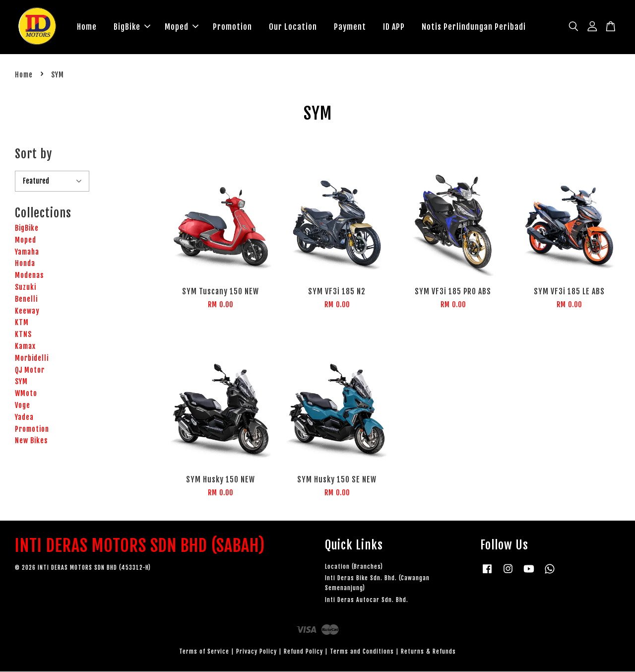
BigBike (132, 27)
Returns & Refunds (428, 652)
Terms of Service (204, 652)
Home (87, 27)
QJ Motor (30, 370)
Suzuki (26, 288)
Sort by (33, 154)
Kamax (25, 347)
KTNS (23, 335)
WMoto (26, 394)
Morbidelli (32, 359)
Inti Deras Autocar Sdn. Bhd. (367, 600)
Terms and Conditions (362, 652)
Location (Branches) (354, 567)
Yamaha (27, 252)
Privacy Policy (256, 652)
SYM (21, 382)
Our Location (293, 27)
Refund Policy (303, 652)
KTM (22, 323)
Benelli (26, 300)
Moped (182, 27)
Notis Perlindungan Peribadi (474, 27)
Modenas (29, 276)
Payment (350, 27)
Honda (25, 264)
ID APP (394, 27)
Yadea (24, 418)
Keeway (27, 311)
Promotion (232, 27)
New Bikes (31, 441)
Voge (23, 406)
